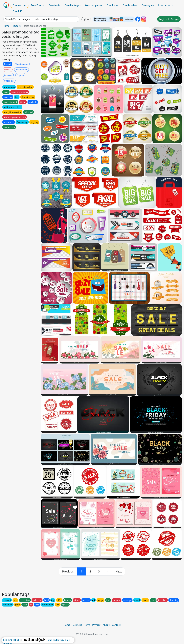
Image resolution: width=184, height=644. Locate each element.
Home (6, 26)
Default (8, 64)
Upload (86, 19)
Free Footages (73, 5)
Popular (20, 75)
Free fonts (55, 5)
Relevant (8, 75)
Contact (116, 625)
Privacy (96, 625)
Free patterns (166, 5)
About (106, 625)
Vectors (17, 26)
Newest (8, 70)
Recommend (21, 70)
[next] (119, 571)
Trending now (22, 64)
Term (87, 625)
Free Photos (38, 5)
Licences (77, 625)
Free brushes (130, 5)
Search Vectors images (17, 19)
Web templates (94, 5)
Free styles (148, 5)
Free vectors (19, 5)
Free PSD (18, 11)
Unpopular (9, 81)
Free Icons (112, 5)
